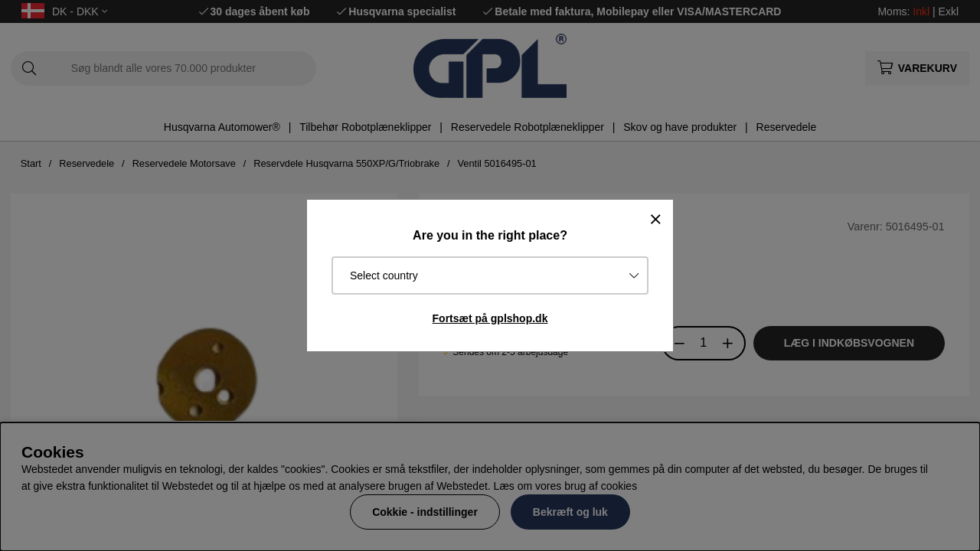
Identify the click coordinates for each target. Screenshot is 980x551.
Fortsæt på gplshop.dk (490, 318)
